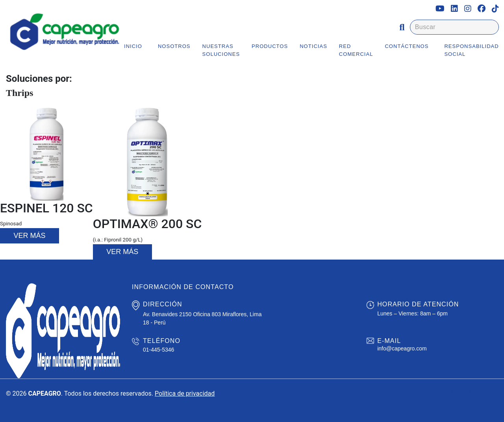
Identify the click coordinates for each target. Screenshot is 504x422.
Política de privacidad (185, 393)
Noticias (313, 46)
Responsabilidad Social (471, 50)
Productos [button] (270, 46)
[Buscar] (454, 27)
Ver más (29, 236)
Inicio (133, 46)
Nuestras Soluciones (221, 50)
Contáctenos (407, 46)
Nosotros (174, 46)
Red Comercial (356, 50)
